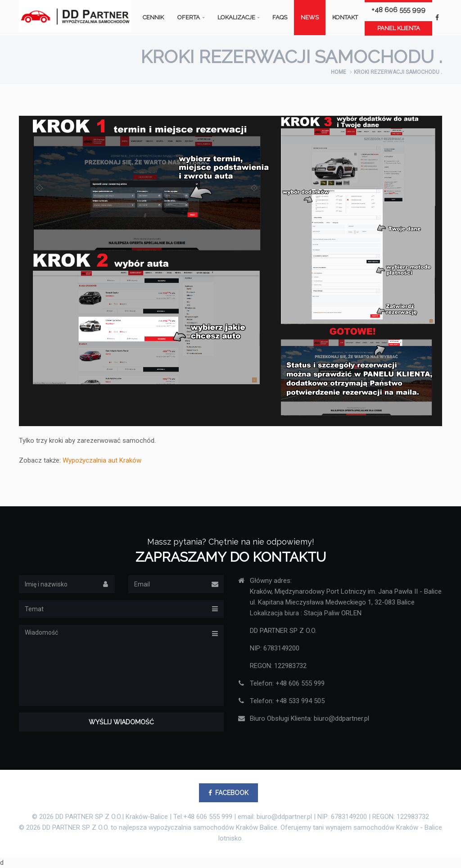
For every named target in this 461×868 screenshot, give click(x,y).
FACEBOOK (228, 793)
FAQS (280, 17)
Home (339, 72)
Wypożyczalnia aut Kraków (102, 460)
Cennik (153, 17)
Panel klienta (399, 28)
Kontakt (345, 17)
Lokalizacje (236, 17)
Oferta (189, 17)
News (310, 17)
